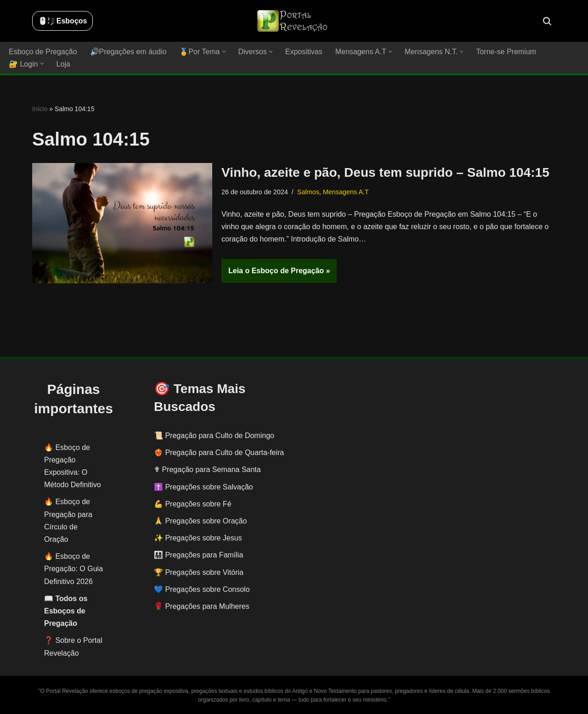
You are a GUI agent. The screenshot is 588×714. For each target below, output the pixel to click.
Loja (63, 64)
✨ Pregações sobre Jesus (198, 538)
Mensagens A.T (346, 192)
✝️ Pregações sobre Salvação (204, 487)
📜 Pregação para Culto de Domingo (214, 436)
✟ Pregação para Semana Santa (207, 469)
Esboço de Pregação (43, 52)
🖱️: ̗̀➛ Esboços (62, 21)
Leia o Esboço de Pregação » (276, 274)
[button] (224, 52)
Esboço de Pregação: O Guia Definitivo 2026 (73, 569)
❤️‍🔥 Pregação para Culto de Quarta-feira (219, 453)
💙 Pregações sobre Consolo (202, 589)
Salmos (308, 192)
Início (40, 109)
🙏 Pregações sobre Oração (200, 521)
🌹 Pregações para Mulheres (202, 606)
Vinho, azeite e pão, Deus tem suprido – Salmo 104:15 (385, 172)
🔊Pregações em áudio (128, 52)
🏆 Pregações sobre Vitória (199, 572)
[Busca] (547, 21)
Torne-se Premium (506, 52)
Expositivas (304, 52)
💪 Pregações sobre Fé (193, 504)
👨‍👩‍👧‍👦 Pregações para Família (198, 555)
